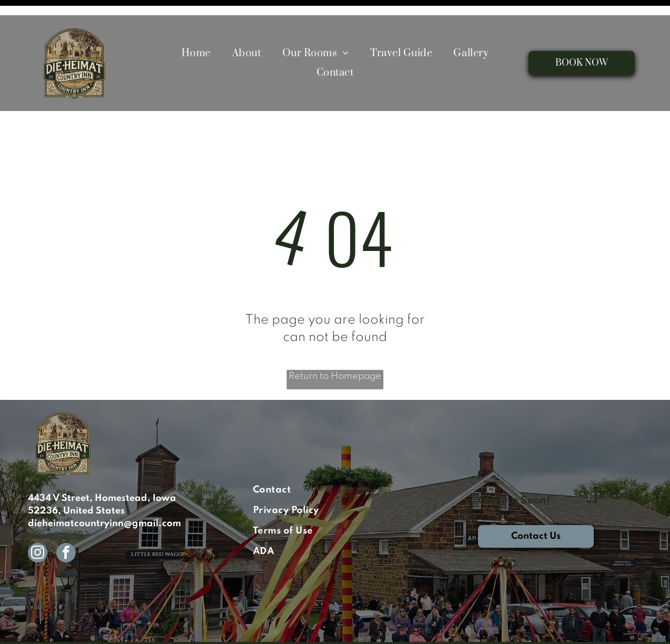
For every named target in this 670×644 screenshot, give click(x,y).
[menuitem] (196, 38)
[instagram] (38, 528)
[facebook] (66, 528)
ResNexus (251, 630)
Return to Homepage (335, 350)
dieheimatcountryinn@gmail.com (104, 497)
